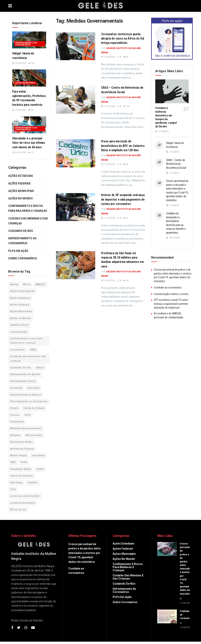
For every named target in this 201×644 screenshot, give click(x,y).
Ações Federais (19, 183)
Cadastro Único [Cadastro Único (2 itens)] (20, 325)
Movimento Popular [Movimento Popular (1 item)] (22, 449)
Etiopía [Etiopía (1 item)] (14, 408)
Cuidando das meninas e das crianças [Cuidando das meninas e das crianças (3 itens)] (28, 359)
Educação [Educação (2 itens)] (33, 388)
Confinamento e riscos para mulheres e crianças (28, 208)
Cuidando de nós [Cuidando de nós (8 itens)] (21, 368)
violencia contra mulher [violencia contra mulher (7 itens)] (25, 496)
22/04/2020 (19, 63)
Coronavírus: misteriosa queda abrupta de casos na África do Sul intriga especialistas (123, 39)
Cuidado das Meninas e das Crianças (28, 221)
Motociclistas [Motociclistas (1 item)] (34, 435)
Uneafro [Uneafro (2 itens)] (33, 483)
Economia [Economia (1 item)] (16, 388)
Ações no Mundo (21, 198)
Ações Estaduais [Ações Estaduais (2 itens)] (20, 298)
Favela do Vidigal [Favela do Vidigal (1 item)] (34, 408)
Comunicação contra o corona (171, 294)
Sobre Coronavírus (23, 258)
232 (126, 106)
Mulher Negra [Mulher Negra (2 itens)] (19, 456)
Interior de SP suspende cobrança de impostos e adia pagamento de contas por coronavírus (123, 199)
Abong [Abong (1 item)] (14, 284)
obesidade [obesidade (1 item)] (38, 456)
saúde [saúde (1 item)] (40, 469)
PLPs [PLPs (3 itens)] (24, 462)
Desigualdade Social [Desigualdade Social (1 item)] (23, 381)
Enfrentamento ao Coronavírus (26, 44)
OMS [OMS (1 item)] (13, 462)
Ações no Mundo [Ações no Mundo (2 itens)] (21, 318)
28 (126, 164)
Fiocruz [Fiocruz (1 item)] (15, 415)
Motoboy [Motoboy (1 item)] (15, 435)
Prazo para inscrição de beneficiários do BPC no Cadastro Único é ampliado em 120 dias (123, 146)
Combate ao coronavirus (168, 287)
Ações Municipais (25, 83)
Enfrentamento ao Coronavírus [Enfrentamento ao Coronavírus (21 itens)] (29, 401)
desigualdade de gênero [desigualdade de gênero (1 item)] (25, 374)
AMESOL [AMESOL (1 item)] (40, 284)
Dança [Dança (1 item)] (40, 368)
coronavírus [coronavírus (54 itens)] (17, 350)
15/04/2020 (108, 57)
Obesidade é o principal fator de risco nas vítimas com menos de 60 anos (29, 143)
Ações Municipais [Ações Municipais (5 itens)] (21, 311)
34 (126, 218)
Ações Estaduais (21, 176)
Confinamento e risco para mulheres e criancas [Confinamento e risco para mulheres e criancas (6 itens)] (27, 341)
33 (31, 152)
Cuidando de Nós (21, 231)
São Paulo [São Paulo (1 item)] (16, 483)
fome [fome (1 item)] (28, 415)
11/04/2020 (108, 106)
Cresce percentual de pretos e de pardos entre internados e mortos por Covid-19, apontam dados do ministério (84, 553)
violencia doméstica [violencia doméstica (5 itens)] (23, 503)
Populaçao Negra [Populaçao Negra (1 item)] (21, 469)
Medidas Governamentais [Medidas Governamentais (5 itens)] (26, 428)
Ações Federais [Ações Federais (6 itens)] (20, 305)
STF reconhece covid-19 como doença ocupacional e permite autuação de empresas (171, 304)
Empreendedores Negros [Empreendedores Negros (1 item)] (26, 395)
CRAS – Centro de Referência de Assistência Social (176, 164)
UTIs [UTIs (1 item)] (13, 489)
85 (126, 57)
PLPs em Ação (18, 251)
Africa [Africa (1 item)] (27, 284)
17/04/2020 (19, 110)
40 (31, 110)
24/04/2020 (19, 152)
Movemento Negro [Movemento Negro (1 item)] (21, 442)
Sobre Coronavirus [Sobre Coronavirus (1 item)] (21, 476)
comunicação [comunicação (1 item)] (19, 332)
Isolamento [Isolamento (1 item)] (17, 422)
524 (31, 63)
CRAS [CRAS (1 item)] (33, 350)
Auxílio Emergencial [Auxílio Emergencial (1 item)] (22, 291)
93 (126, 281)
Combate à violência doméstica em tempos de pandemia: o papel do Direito (166, 117)
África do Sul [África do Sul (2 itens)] (18, 510)
